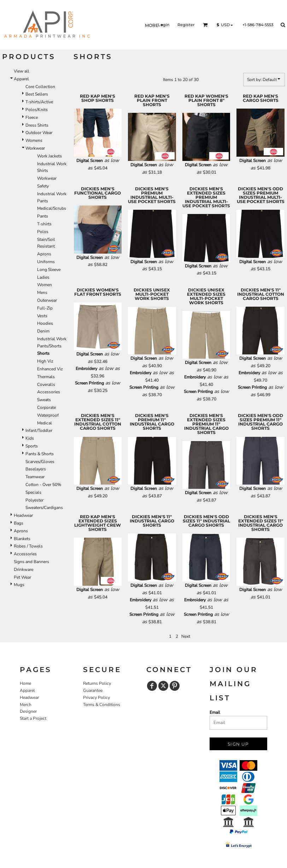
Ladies (43, 277)
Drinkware (24, 569)
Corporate (46, 407)
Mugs (19, 585)
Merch (26, 705)
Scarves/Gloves (40, 462)
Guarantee (93, 690)
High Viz (45, 361)
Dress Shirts (37, 125)
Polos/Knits (37, 110)
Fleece (32, 117)
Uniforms (46, 262)
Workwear (35, 148)
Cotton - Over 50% (43, 485)
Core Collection (40, 87)
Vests (42, 316)
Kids (30, 438)
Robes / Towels (28, 546)
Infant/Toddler (39, 430)
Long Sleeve (49, 270)
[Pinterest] (175, 686)
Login (164, 25)
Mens (42, 293)
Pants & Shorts (40, 454)
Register (186, 25)
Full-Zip (45, 308)
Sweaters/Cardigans (44, 508)
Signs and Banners (31, 562)
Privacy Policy (96, 698)
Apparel (21, 79)
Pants (43, 216)
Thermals (46, 377)
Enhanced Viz (50, 369)
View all (22, 71)
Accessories (49, 392)
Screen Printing (89, 383)
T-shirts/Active (39, 102)
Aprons (44, 254)
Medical (45, 423)
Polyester (34, 500)
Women (45, 285)
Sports (32, 446)
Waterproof (48, 415)
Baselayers (36, 469)
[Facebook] (152, 686)
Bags (19, 523)
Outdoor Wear (39, 133)
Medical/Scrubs (52, 208)
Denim (43, 331)
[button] (205, 25)
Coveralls (46, 384)
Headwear (23, 515)
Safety (43, 186)
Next (186, 636)
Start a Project (33, 718)
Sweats (44, 400)
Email (215, 712)
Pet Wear (22, 577)
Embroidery (86, 369)
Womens (34, 140)
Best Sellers (37, 94)
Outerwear (47, 300)
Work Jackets (49, 156)
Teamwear (35, 477)
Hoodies (45, 323)
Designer (28, 711)
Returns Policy (97, 683)
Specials (33, 492)
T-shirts (44, 224)
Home (25, 683)
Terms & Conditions (102, 705)
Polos (43, 232)
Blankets (22, 539)
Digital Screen (90, 161)
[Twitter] (163, 686)
